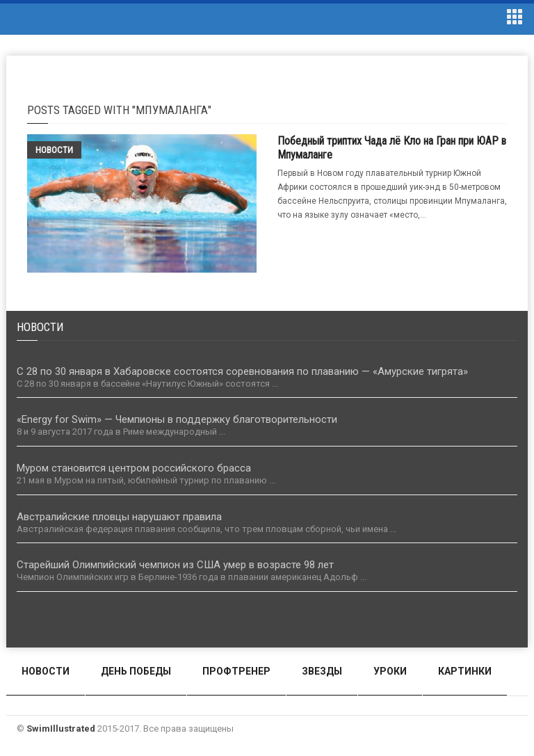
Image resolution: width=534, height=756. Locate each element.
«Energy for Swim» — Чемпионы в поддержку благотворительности (177, 419)
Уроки (390, 671)
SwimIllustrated (61, 729)
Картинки (465, 671)
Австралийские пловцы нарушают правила (119, 517)
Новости (54, 150)
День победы (136, 671)
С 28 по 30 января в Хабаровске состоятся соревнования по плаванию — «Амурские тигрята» (242, 371)
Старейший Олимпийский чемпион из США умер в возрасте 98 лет (175, 565)
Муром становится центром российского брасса (134, 468)
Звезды (322, 671)
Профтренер (236, 671)
